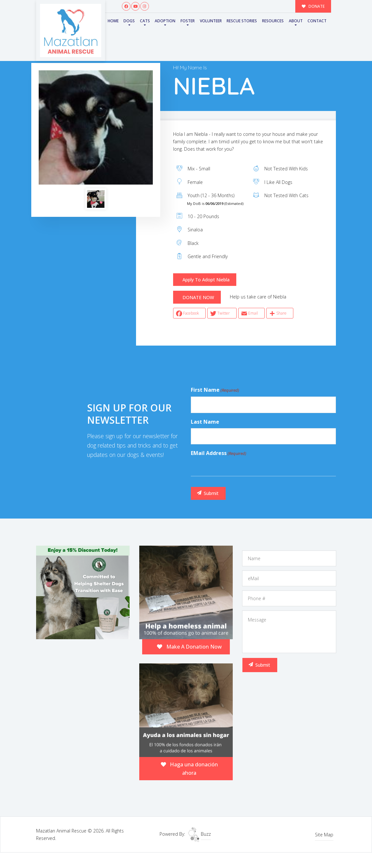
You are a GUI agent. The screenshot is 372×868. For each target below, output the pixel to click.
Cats (145, 21)
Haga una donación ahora (190, 769)
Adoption (165, 21)
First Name (215, 390)
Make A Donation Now (189, 647)
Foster (188, 21)
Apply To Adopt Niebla (206, 280)
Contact (317, 21)
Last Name (205, 422)
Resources (273, 21)
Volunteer (211, 21)
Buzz (199, 834)
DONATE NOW (198, 297)
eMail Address (219, 453)
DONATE (313, 6)
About (296, 21)
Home (113, 21)
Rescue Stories (242, 21)
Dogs (129, 21)
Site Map (324, 835)
